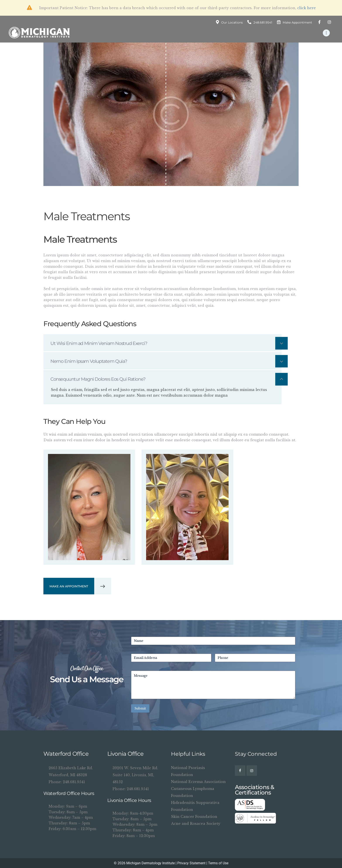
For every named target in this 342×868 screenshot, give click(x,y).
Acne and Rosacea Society (196, 824)
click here (307, 8)
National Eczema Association (198, 782)
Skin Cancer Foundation (194, 817)
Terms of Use (218, 863)
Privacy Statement (191, 863)
